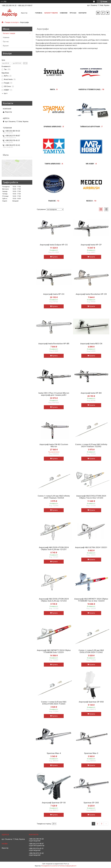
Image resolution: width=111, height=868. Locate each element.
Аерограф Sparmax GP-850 (91, 702)
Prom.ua (66, 864)
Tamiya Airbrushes (52, 164)
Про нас (73, 13)
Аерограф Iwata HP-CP (91, 245)
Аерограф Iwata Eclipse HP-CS (54, 245)
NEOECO (89, 201)
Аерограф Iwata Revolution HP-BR (54, 344)
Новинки (64, 13)
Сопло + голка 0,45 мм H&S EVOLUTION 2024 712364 (54, 703)
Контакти (83, 13)
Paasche (52, 201)
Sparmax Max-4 (54, 753)
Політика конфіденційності (68, 866)
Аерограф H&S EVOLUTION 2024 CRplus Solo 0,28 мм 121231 (54, 548)
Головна (39, 13)
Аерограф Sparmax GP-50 (54, 803)
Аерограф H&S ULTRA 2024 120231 (91, 547)
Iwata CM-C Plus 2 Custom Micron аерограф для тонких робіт (54, 394)
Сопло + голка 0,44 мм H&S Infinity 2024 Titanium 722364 (54, 497)
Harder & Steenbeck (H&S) (89, 89)
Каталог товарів (51, 13)
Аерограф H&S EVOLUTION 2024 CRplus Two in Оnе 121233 (91, 497)
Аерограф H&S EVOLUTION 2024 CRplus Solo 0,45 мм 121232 (54, 600)
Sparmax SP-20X (91, 803)
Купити (55, 257)
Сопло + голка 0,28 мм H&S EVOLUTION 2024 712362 (91, 651)
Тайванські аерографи (90, 127)
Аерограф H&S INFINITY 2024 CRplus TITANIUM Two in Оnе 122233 (91, 600)
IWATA (52, 89)
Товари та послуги (12, 22)
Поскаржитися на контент (50, 866)
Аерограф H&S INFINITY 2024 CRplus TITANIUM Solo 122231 (54, 651)
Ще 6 (6, 93)
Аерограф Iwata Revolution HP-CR (91, 294)
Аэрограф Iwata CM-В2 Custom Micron (54, 445)
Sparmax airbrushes (52, 127)
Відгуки (6, 46)
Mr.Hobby (90, 164)
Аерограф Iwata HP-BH (91, 393)
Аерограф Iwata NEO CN (91, 344)
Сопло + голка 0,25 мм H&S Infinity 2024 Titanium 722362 (91, 445)
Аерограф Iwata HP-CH (54, 294)
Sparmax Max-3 (91, 753)
